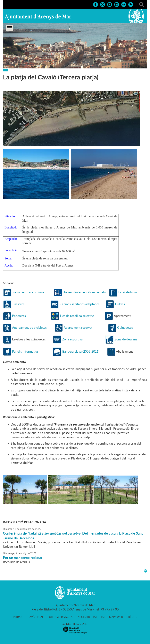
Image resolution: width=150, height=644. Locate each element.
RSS (103, 617)
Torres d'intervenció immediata (85, 292)
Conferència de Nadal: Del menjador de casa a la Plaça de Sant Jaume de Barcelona (73, 536)
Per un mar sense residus (22, 558)
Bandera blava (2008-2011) (81, 351)
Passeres (18, 304)
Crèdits (132, 617)
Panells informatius (25, 351)
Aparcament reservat (78, 327)
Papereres (19, 316)
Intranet (19, 617)
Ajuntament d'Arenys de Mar (38, 17)
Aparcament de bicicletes (29, 327)
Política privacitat (61, 617)
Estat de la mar (129, 292)
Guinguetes (125, 327)
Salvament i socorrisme (28, 292)
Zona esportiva (72, 339)
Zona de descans (126, 339)
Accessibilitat (87, 617)
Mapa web (116, 617)
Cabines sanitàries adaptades (80, 304)
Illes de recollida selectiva (77, 316)
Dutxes (120, 304)
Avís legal (37, 617)
